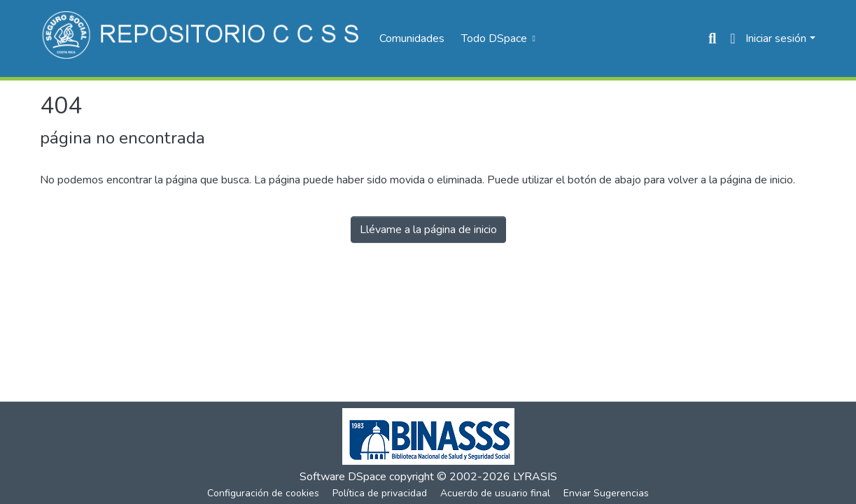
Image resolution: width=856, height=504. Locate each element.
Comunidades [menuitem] (412, 38)
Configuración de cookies (263, 493)
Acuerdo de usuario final (495, 493)
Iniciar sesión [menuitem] (776, 38)
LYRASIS (535, 477)
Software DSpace (343, 477)
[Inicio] (203, 38)
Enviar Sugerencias (606, 493)
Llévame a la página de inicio (428, 230)
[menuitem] (497, 38)
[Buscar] (712, 38)
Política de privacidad (380, 493)
